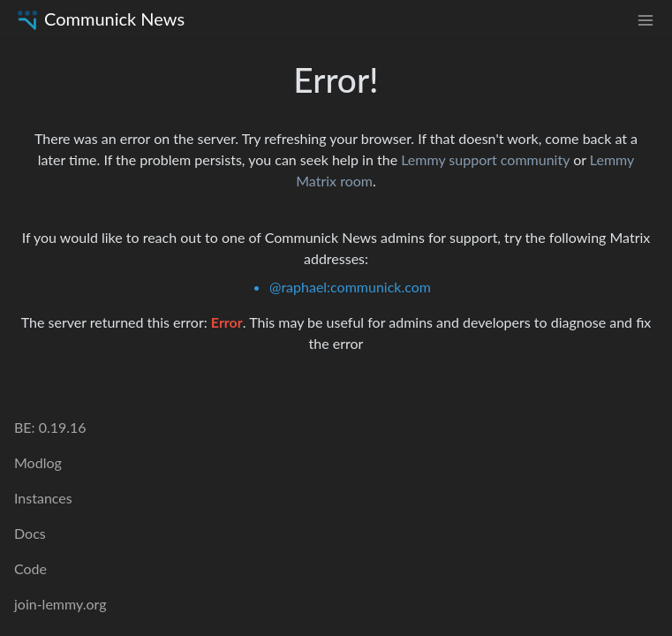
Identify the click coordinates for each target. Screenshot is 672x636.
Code (30, 568)
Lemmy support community (485, 159)
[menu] (646, 19)
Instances (43, 498)
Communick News (99, 19)
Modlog (38, 462)
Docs (30, 533)
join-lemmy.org (60, 604)
